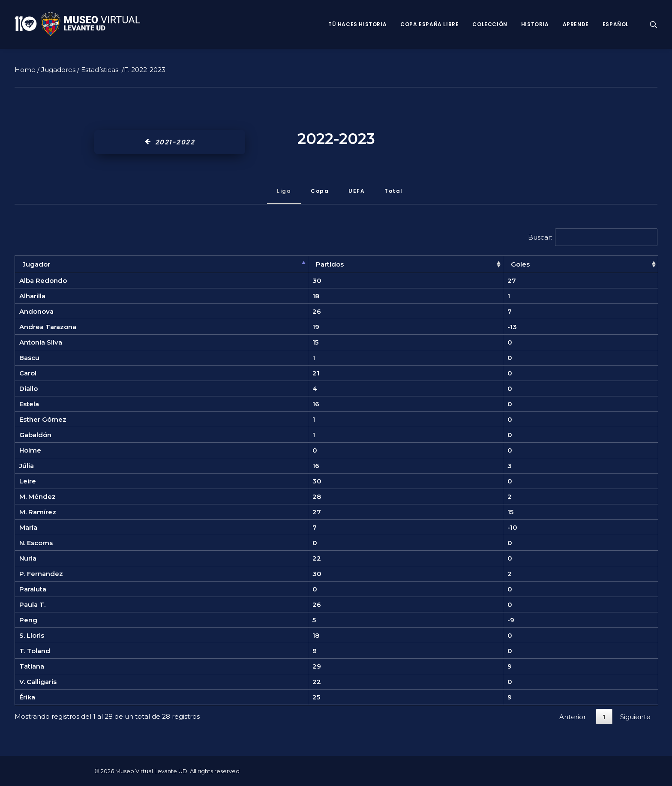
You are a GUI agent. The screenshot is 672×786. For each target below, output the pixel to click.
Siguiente (635, 717)
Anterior (573, 717)
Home (25, 70)
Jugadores (58, 70)
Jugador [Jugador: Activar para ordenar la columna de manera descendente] (36, 264)
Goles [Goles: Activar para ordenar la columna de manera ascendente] (520, 264)
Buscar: (593, 237)
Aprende (576, 24)
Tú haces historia (357, 24)
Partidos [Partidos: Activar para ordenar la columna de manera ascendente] (330, 264)
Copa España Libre (429, 24)
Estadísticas (100, 70)
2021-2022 (170, 142)
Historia (535, 24)
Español (616, 24)
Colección (490, 24)
